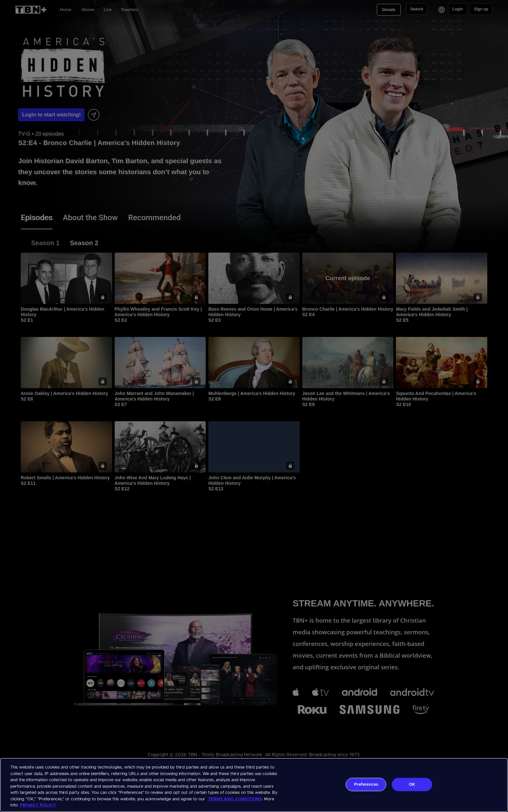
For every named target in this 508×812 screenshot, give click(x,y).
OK (412, 784)
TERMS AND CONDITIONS (235, 799)
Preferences (366, 784)
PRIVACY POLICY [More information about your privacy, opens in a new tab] (38, 805)
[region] (254, 785)
